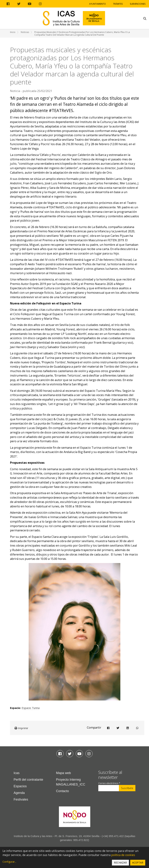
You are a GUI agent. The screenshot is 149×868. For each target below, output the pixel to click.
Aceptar (138, 863)
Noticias (25, 32)
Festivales (21, 799)
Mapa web (63, 773)
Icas (17, 773)
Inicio (13, 32)
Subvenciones (138, 4)
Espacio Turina (31, 708)
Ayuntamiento (98, 4)
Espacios (20, 786)
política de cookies (123, 855)
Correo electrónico (109, 783)
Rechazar (120, 863)
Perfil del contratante (28, 780)
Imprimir (21, 728)
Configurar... (9, 862)
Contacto (63, 791)
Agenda (19, 793)
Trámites (118, 4)
